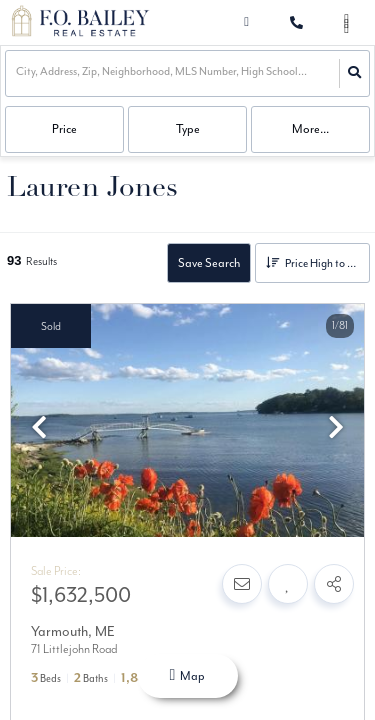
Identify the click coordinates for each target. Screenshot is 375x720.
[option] (187, 421)
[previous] (39, 430)
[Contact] (242, 584)
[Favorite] (288, 584)
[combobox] (17, 73)
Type (188, 128)
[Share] (334, 584)
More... (310, 128)
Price (64, 128)
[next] (336, 430)
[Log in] (246, 22)
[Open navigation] (346, 23)
